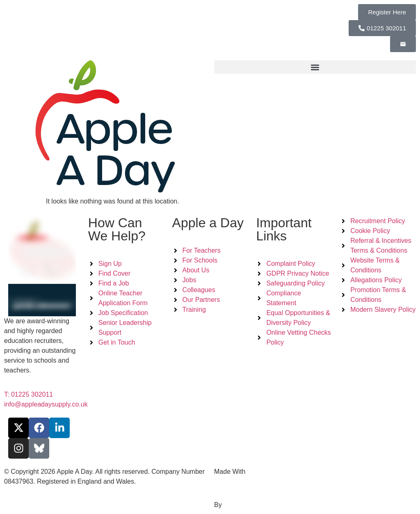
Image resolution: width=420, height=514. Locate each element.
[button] (315, 67)
